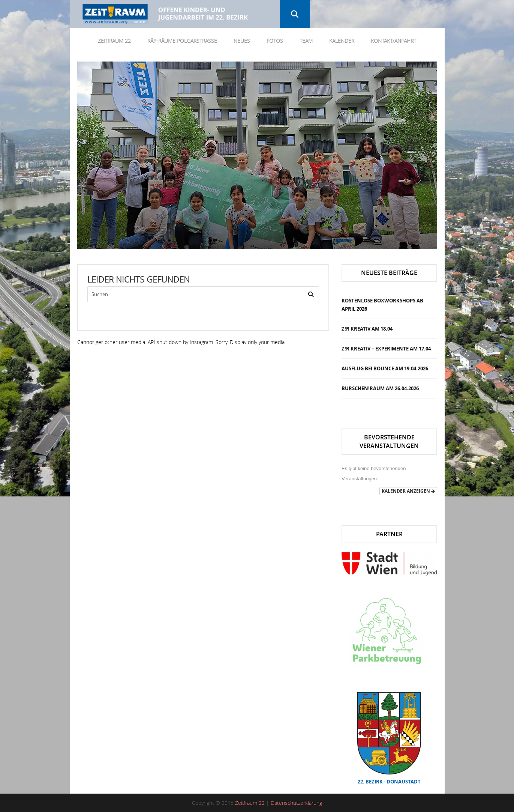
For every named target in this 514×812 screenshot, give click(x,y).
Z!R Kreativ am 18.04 (367, 329)
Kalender (342, 41)
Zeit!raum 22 (250, 803)
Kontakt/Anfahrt (393, 41)
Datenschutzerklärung (296, 803)
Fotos (275, 41)
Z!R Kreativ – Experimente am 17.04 (386, 349)
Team (306, 41)
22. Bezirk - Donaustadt (389, 782)
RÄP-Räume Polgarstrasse (182, 41)
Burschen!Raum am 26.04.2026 (380, 388)
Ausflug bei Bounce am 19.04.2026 (385, 368)
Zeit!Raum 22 (114, 41)
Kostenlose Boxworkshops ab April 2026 (382, 305)
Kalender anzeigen (408, 491)
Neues (242, 41)
